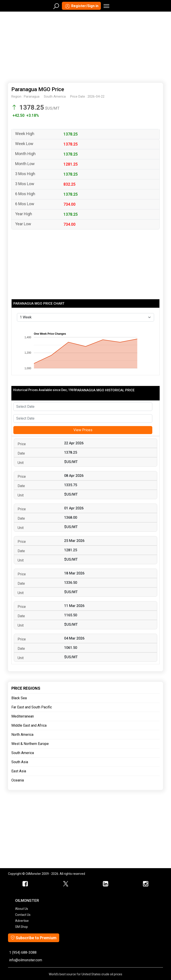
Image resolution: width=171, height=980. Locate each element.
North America (22, 735)
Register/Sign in (81, 6)
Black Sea (19, 698)
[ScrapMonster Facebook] (25, 884)
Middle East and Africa (29, 725)
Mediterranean (23, 716)
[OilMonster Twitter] (65, 884)
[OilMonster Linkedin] (106, 884)
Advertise (22, 921)
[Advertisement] (85, 46)
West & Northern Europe (30, 744)
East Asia (19, 771)
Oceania (18, 780)
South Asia (20, 762)
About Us (22, 909)
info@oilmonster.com (26, 960)
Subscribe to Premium (34, 938)
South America (23, 753)
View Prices (83, 430)
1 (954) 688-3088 (23, 952)
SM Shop (21, 927)
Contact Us (23, 915)
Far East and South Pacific (32, 707)
